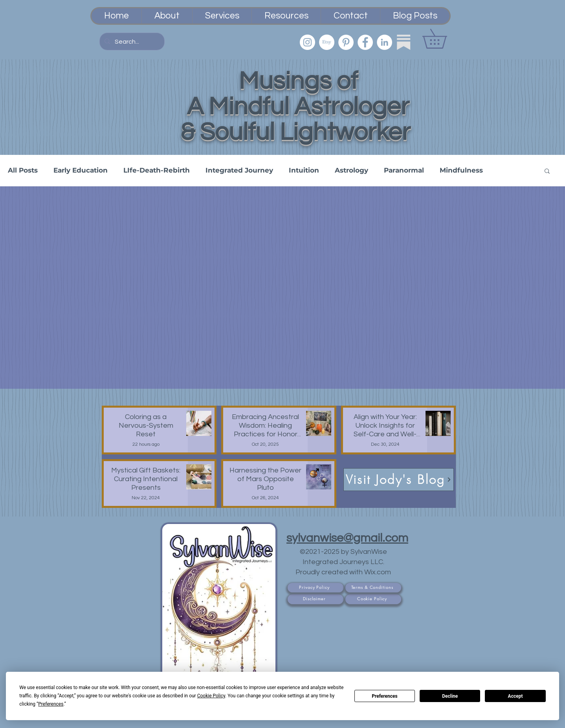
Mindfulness (461, 170)
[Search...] (131, 42)
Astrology (351, 170)
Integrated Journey (239, 170)
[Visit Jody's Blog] (399, 480)
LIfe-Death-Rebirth (157, 170)
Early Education (81, 170)
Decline (450, 696)
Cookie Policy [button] (211, 696)
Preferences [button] (51, 704)
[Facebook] (365, 42)
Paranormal (404, 170)
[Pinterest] (346, 42)
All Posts (23, 170)
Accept (515, 696)
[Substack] (404, 42)
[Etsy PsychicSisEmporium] (327, 42)
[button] (444, 39)
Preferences (385, 696)
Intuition (304, 170)
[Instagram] (307, 42)
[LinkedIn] (384, 42)
